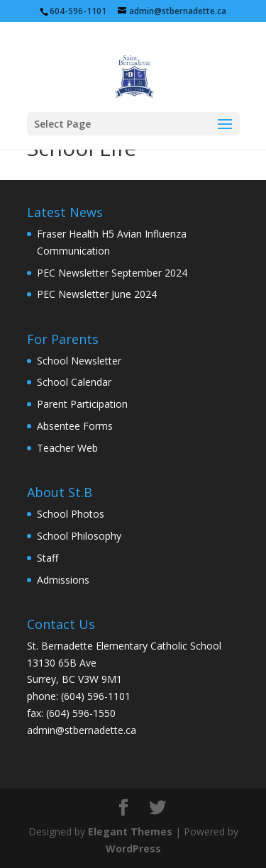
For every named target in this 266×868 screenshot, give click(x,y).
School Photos (71, 514)
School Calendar (74, 382)
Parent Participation (82, 404)
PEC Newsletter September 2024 (112, 273)
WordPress (133, 848)
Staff (48, 558)
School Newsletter (79, 361)
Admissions (63, 580)
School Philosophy (79, 536)
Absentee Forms (75, 426)
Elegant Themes (130, 831)
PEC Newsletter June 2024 (97, 294)
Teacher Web (67, 448)
